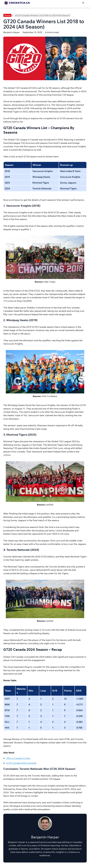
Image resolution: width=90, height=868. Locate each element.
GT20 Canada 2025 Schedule (21, 763)
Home (7, 15)
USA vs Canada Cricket (18, 758)
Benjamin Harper (12, 32)
